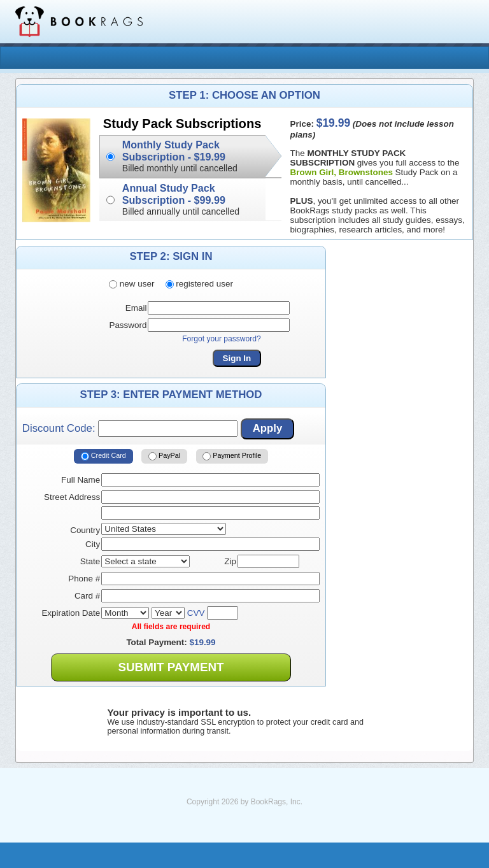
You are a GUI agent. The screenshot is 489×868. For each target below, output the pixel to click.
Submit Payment (171, 667)
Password (128, 325)
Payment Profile (232, 457)
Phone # (84, 579)
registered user (199, 284)
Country (85, 530)
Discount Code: (130, 429)
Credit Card (103, 457)
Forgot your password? (222, 339)
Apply (268, 428)
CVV (196, 613)
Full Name (81, 480)
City (93, 544)
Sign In (237, 358)
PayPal (164, 457)
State (90, 561)
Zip (230, 561)
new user (131, 284)
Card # (87, 596)
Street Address (72, 497)
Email (136, 308)
